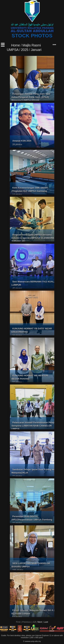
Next (40, 622)
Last (46, 622)
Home (15, 45)
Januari (36, 50)
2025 (25, 50)
